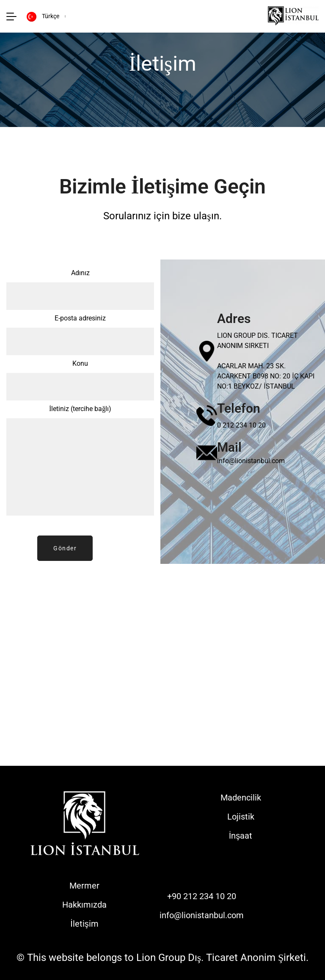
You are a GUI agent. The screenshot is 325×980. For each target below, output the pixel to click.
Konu (80, 382)
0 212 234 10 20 (241, 425)
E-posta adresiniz (80, 337)
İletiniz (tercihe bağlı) (80, 464)
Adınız (80, 291)
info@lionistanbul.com (251, 461)
